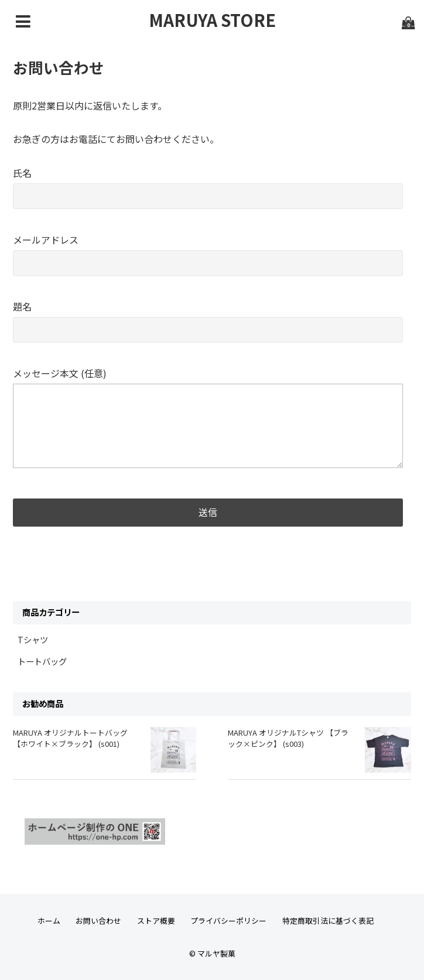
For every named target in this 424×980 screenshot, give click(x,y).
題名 (208, 318)
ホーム (49, 921)
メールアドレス (208, 251)
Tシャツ (33, 639)
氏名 (208, 184)
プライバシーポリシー (228, 921)
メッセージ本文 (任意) (208, 419)
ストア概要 (156, 921)
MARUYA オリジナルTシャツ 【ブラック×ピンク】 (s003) (288, 738)
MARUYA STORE (212, 20)
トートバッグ (42, 661)
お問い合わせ (98, 921)
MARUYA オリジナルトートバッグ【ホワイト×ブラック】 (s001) (70, 738)
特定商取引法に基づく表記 (328, 921)
